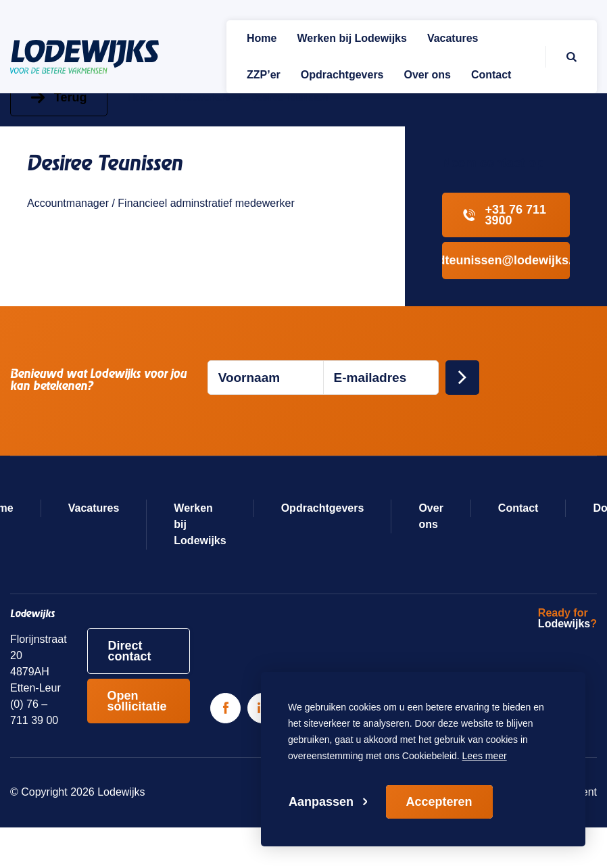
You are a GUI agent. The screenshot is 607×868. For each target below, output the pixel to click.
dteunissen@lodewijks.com (506, 260)
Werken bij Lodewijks (200, 524)
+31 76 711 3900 (504, 215)
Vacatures (94, 508)
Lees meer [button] (485, 756)
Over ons (431, 516)
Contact (518, 508)
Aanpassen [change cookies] (321, 802)
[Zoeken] (561, 57)
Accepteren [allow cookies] (439, 802)
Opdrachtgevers (323, 508)
